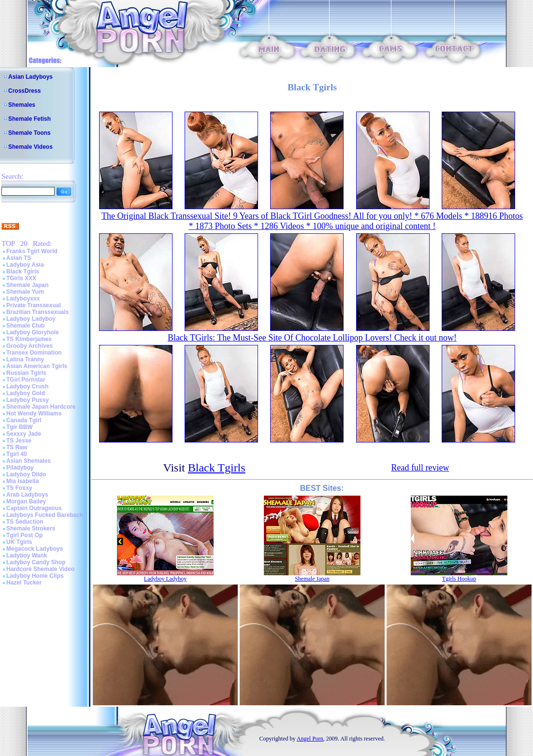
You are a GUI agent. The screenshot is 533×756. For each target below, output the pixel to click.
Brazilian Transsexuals (37, 312)
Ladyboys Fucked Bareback (45, 515)
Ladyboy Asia (25, 265)
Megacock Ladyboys (35, 549)
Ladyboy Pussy (28, 400)
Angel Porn (310, 739)
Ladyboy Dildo (26, 474)
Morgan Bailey (26, 501)
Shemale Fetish (29, 119)
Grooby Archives (29, 346)
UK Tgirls (19, 542)
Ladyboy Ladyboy (31, 319)
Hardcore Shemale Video (40, 569)
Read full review (420, 468)
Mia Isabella (22, 481)
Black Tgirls (23, 271)
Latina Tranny (25, 359)
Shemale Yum (25, 292)
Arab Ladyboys (27, 495)
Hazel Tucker (24, 583)
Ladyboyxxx (23, 299)
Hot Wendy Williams (34, 414)
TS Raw (17, 447)
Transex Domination (34, 353)
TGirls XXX (21, 278)
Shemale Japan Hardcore (41, 407)
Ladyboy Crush (27, 386)
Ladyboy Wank (27, 556)
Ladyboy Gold (26, 393)
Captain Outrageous (34, 508)
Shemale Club (25, 326)
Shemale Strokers (31, 528)
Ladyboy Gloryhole (33, 332)
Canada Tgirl (24, 420)
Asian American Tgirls (37, 366)
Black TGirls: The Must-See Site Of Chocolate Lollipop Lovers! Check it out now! (312, 338)
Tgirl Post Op (24, 535)
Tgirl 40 (17, 454)
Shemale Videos (30, 147)
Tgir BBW (20, 427)
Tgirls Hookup (459, 579)
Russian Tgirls (26, 373)
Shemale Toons (29, 133)
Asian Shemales (29, 461)
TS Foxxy (19, 488)
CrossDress (24, 91)
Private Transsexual (34, 305)
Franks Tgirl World (32, 251)
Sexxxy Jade (24, 434)
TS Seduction (25, 522)
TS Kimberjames (29, 339)
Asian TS (19, 258)
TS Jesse (19, 441)
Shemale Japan (27, 285)
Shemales (22, 105)
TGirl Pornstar (26, 380)
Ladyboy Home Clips (35, 576)
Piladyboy (20, 468)
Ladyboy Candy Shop (36, 562)
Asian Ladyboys (30, 77)
